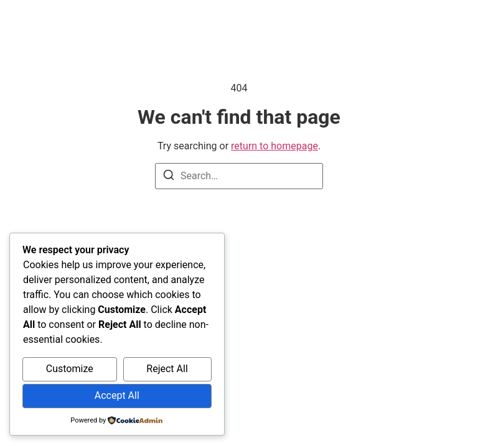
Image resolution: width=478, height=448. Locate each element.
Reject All (167, 369)
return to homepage (274, 146)
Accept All (117, 395)
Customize (70, 369)
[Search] (169, 177)
